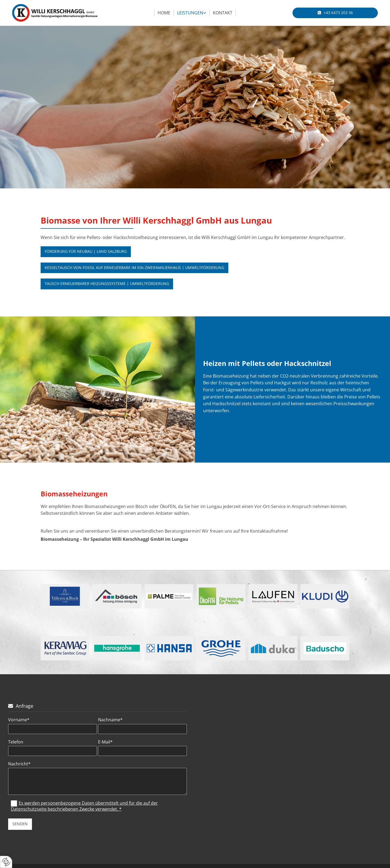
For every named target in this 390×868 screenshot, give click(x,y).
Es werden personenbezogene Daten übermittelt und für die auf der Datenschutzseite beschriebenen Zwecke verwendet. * (84, 806)
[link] (192, 13)
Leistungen (190, 13)
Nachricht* (19, 764)
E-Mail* (105, 742)
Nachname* (110, 720)
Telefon (16, 742)
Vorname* (19, 720)
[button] (335, 13)
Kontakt (223, 13)
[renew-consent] (6, 862)
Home (164, 13)
